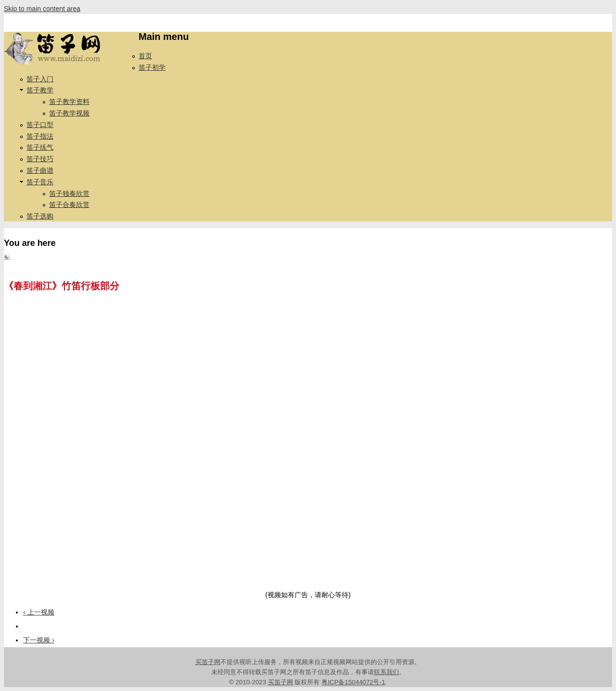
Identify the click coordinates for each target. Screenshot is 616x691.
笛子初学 (152, 67)
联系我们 (386, 672)
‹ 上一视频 (39, 612)
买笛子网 (208, 662)
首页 (145, 56)
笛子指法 (40, 136)
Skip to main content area (42, 9)
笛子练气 (40, 147)
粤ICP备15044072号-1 (353, 682)
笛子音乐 (40, 182)
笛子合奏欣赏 (69, 205)
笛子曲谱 (40, 170)
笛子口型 (40, 125)
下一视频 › (39, 640)
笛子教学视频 (69, 113)
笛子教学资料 (69, 102)
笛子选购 (40, 216)
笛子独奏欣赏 (69, 193)
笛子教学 (40, 90)
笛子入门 (40, 79)
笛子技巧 (40, 159)
